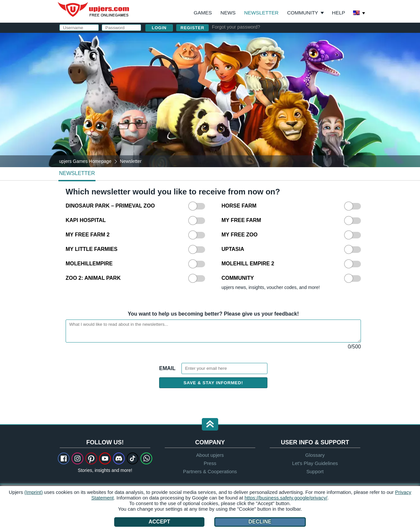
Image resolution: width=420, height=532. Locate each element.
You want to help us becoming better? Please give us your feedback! (213, 314)
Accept (159, 522)
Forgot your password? (236, 27)
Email (168, 368)
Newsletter (261, 13)
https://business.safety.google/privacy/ (286, 498)
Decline (260, 522)
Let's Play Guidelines (315, 463)
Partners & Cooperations (210, 471)
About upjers (210, 455)
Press (210, 463)
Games (203, 13)
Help (339, 13)
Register (192, 28)
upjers (94, 10)
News (228, 13)
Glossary (315, 455)
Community (303, 13)
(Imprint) (33, 492)
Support (315, 471)
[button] (210, 425)
